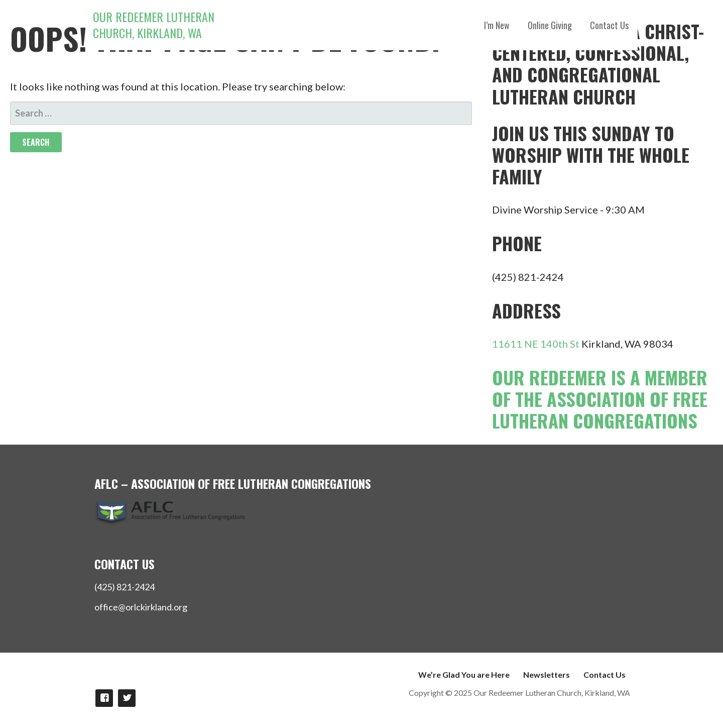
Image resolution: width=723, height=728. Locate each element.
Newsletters (547, 674)
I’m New (497, 25)
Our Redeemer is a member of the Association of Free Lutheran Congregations (600, 399)
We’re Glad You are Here (464, 674)
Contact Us (609, 25)
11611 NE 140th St (536, 344)
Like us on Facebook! (104, 698)
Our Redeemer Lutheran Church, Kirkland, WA (154, 25)
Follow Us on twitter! (127, 698)
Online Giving (550, 25)
